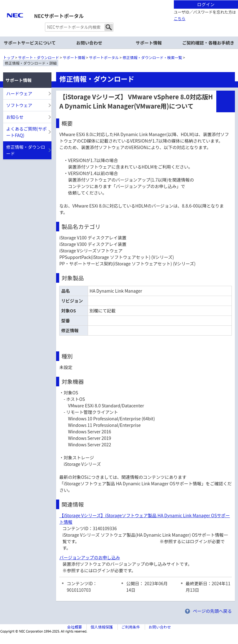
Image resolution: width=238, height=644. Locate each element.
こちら (180, 18)
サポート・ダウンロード (38, 57)
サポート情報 (74, 57)
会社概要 (74, 627)
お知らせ (15, 117)
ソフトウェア (19, 105)
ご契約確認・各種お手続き (208, 43)
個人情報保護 (102, 627)
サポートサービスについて (30, 43)
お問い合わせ (89, 43)
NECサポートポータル (59, 16)
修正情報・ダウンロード (26, 150)
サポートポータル (104, 57)
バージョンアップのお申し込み (90, 557)
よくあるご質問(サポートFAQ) (26, 132)
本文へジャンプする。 (119, 0)
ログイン (206, 4)
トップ (9, 57)
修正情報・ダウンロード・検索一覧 (152, 57)
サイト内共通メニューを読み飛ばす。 (97, 8)
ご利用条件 (131, 627)
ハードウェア (19, 93)
